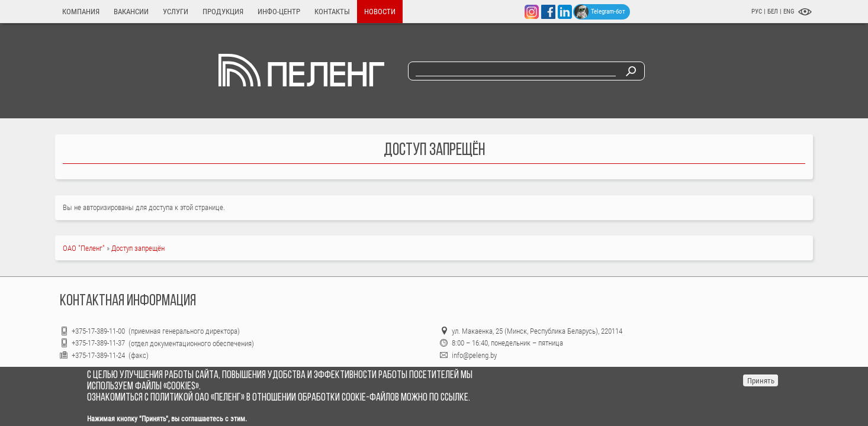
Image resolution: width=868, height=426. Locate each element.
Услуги (176, 12)
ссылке (454, 398)
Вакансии (131, 12)
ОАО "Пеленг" (84, 248)
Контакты (332, 12)
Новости (380, 12)
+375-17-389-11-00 (99, 331)
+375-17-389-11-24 (98, 355)
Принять (761, 381)
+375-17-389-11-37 (98, 343)
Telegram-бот (600, 12)
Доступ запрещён (138, 248)
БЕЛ (774, 12)
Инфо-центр (279, 12)
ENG (789, 12)
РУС (757, 12)
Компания (81, 12)
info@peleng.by (474, 355)
